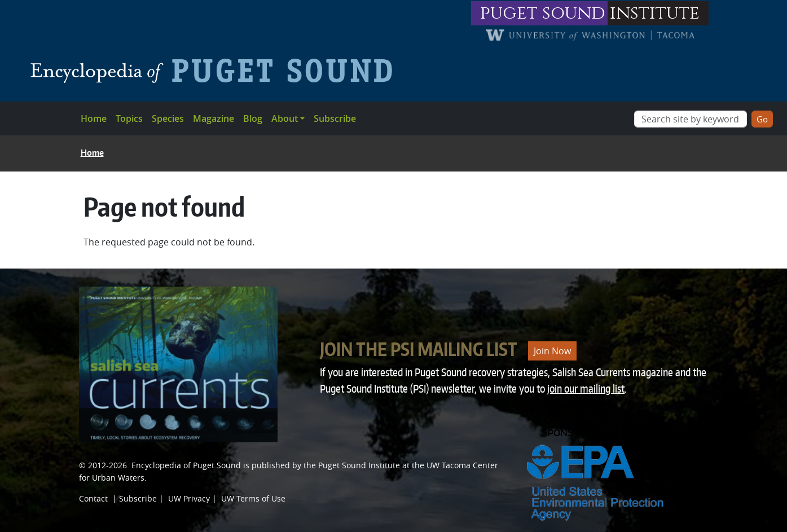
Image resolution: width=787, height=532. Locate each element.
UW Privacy (189, 498)
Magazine (214, 118)
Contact (93, 498)
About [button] (285, 118)
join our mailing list (586, 388)
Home (94, 118)
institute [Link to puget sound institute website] (655, 13)
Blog (253, 118)
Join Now (552, 351)
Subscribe (335, 118)
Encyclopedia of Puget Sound (186, 465)
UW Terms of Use (253, 498)
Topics (129, 118)
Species (168, 118)
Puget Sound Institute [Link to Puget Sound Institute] (359, 465)
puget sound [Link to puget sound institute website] (543, 13)
